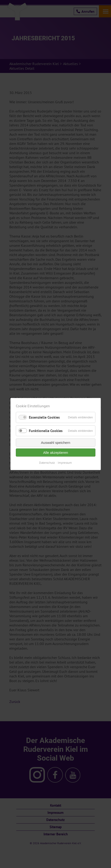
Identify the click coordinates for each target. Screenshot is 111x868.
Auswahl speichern (56, 443)
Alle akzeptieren (55, 453)
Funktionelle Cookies (46, 431)
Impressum (65, 463)
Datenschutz (47, 463)
